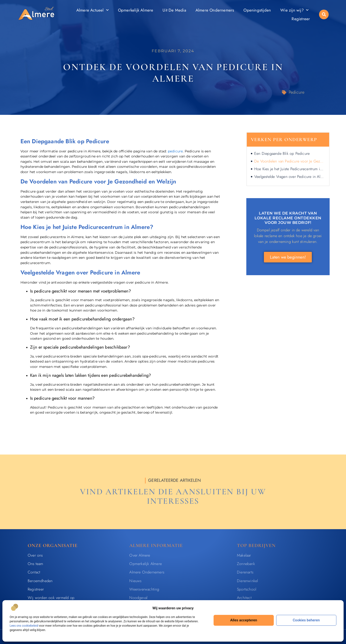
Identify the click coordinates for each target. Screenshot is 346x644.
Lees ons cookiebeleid (24, 626)
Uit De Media (174, 10)
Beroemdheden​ (40, 581)
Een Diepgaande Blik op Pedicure (282, 153)
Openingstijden (257, 10)
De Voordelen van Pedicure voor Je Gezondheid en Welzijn (290, 161)
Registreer (301, 19)
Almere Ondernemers (215, 10)
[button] (324, 14)
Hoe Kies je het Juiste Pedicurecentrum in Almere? (290, 169)
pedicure (175, 151)
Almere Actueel (92, 10)
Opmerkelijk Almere (136, 10)
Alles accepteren (244, 620)
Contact (34, 572)
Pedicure (297, 92)
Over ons (35, 555)
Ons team (36, 564)
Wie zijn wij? (294, 10)
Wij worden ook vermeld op (51, 598)
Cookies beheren (306, 620)
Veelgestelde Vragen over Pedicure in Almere (290, 177)
